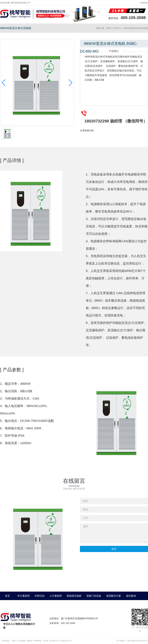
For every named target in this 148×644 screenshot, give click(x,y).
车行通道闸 (23, 596)
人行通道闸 (56, 596)
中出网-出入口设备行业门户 (61, 641)
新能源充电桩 (74, 596)
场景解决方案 (114, 596)
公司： (87, 518)
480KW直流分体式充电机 (136, 28)
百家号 (14, 641)
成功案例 (131, 596)
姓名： (87, 501)
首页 (108, 28)
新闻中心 (22, 604)
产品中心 (117, 28)
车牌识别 (40, 596)
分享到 (84, 131)
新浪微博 (22, 641)
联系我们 (144, 3)
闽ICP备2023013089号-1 (138, 641)
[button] (70, 83)
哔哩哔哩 (38, 641)
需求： (87, 526)
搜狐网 (30, 641)
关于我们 (7, 604)
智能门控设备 (94, 596)
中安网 (45, 641)
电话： (87, 509)
